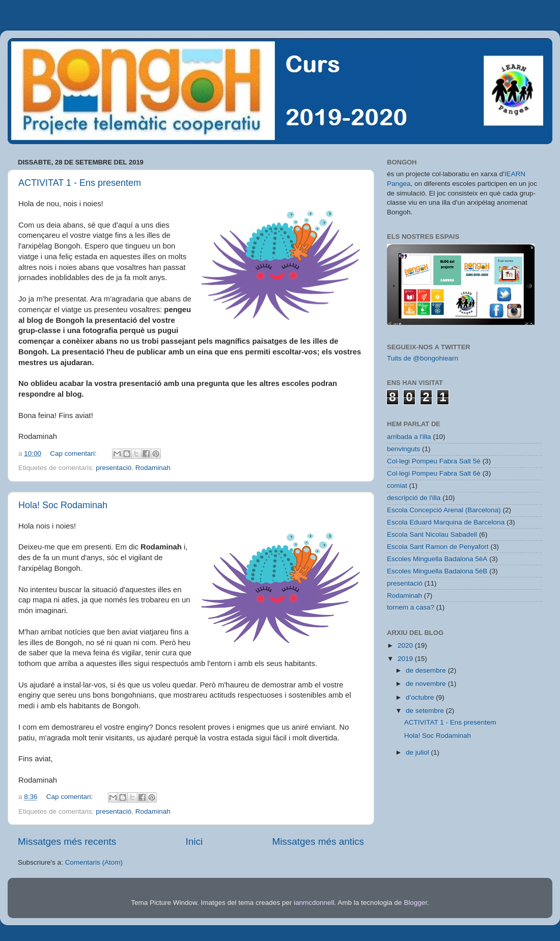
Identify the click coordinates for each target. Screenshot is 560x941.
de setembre (426, 711)
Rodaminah (153, 468)
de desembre (427, 670)
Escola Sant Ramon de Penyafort (438, 547)
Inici (194, 841)
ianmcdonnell (314, 903)
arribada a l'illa (409, 437)
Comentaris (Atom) (94, 862)
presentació (114, 468)
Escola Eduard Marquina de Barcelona (446, 522)
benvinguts (403, 449)
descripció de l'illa (414, 498)
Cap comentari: (74, 453)
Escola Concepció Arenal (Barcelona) (444, 510)
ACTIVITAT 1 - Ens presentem (80, 183)
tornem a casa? (411, 607)
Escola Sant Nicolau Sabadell (432, 534)
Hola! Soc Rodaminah (63, 505)
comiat (397, 486)
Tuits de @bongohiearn (423, 358)
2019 (406, 659)
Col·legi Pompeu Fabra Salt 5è (434, 461)
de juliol (418, 752)
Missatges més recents (67, 841)
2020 (406, 645)
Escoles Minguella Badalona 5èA (437, 559)
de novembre (427, 684)
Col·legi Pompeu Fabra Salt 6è (434, 473)
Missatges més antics (318, 841)
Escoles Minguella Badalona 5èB (437, 571)
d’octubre (421, 697)
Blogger (415, 903)
